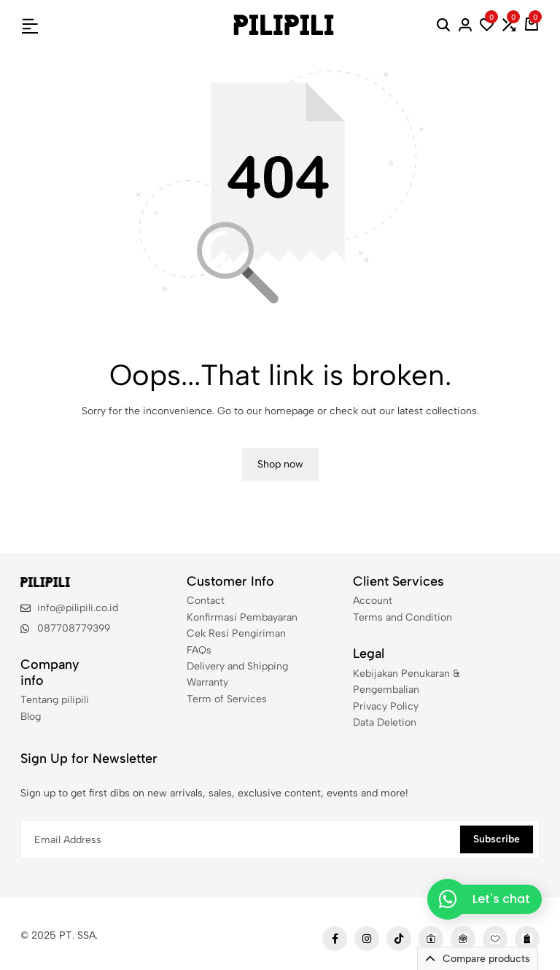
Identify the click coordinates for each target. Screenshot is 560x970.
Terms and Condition (402, 617)
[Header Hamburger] (30, 24)
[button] (487, 25)
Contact (206, 601)
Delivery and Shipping (237, 666)
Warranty (207, 682)
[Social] (335, 939)
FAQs (199, 650)
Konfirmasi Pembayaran (242, 617)
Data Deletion (385, 722)
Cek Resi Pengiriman (236, 633)
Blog (31, 717)
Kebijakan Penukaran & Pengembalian (407, 682)
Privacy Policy (386, 706)
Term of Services (227, 699)
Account (373, 601)
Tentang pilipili (55, 700)
